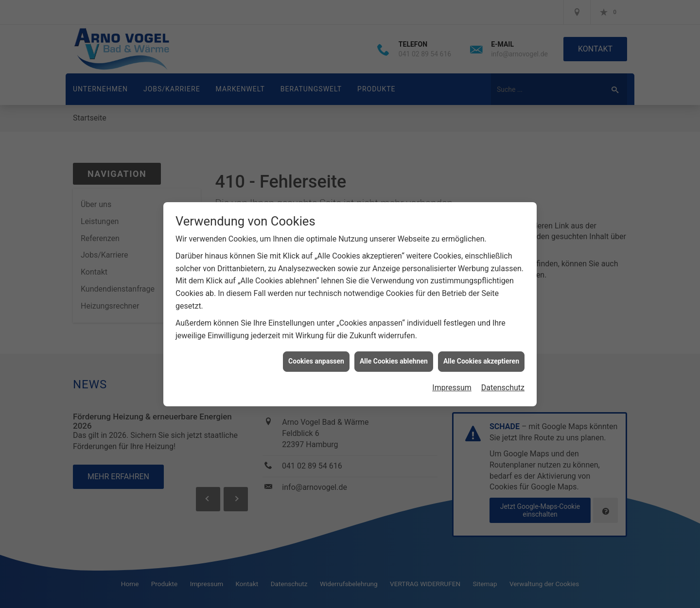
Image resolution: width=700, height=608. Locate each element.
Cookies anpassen (316, 361)
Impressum (452, 387)
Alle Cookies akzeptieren (481, 361)
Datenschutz (503, 387)
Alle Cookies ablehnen (394, 361)
